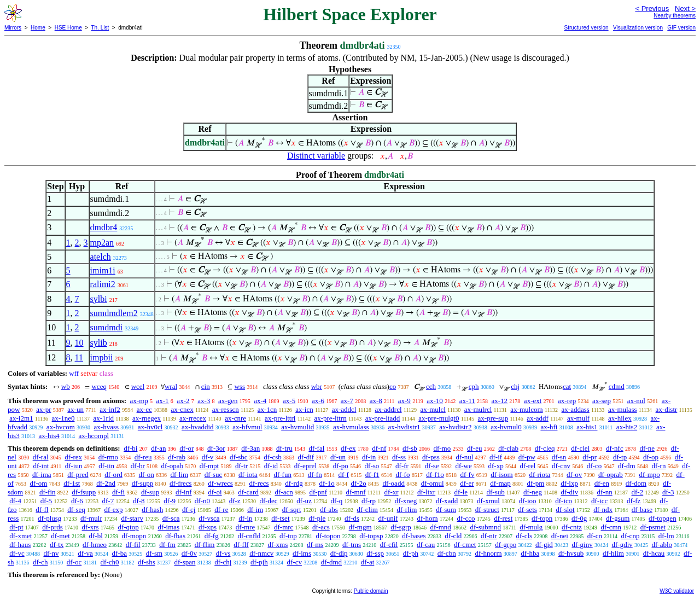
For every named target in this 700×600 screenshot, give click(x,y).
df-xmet (21, 536)
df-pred (78, 474)
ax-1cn (267, 409)
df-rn (658, 466)
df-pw (527, 457)
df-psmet (653, 527)
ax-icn (304, 409)
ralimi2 (103, 284)
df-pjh (259, 562)
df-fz (634, 501)
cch (431, 386)
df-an (158, 448)
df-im (255, 509)
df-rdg (294, 483)
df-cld (453, 536)
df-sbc (239, 457)
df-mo (442, 448)
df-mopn (134, 536)
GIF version (681, 28)
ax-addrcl (388, 409)
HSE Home (68, 28)
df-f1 (372, 474)
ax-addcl (344, 409)
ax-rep (567, 401)
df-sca (171, 518)
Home (38, 28)
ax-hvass (107, 427)
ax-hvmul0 (506, 427)
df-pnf (319, 492)
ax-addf (538, 418)
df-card (248, 492)
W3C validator (677, 591)
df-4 (15, 501)
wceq (99, 386)
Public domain (371, 591)
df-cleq (545, 448)
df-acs (321, 527)
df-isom (501, 474)
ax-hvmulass (351, 427)
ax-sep (602, 401)
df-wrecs (220, 483)
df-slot (565, 509)
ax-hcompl (94, 436)
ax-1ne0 (63, 418)
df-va (85, 553)
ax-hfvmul (247, 427)
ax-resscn (226, 409)
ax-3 (204, 401)
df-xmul (488, 501)
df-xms (278, 544)
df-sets (527, 509)
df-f (343, 474)
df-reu (143, 457)
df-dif (306, 457)
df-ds (352, 518)
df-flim (205, 544)
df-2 (638, 492)
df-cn (595, 536)
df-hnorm (488, 553)
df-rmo (108, 457)
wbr (317, 386)
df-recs (259, 483)
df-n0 (202, 501)
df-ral (41, 457)
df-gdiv (622, 544)
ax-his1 (587, 427)
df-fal (316, 448)
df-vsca (209, 518)
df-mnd (441, 527)
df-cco (466, 518)
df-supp (143, 483)
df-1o (327, 483)
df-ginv (582, 544)
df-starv (132, 518)
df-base (642, 509)
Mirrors (13, 28)
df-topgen (663, 518)
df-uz (304, 501)
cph (474, 386)
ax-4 (260, 401)
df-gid (544, 544)
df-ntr (489, 536)
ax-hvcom (61, 427)
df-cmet (465, 544)
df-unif (388, 518)
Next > (685, 8)
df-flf (241, 544)
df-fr (402, 466)
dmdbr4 (104, 227)
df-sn (559, 457)
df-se (432, 466)
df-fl (42, 509)
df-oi (215, 492)
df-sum (446, 509)
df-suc (214, 474)
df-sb (410, 448)
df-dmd (331, 562)
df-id (271, 466)
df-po (341, 466)
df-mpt (209, 466)
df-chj (223, 562)
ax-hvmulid (297, 427)
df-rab (177, 457)
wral (171, 386)
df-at (368, 562)
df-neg (533, 492)
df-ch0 (110, 562)
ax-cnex (182, 409)
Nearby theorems (675, 16)
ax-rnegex (147, 418)
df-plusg (49, 518)
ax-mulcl (433, 409)
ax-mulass (623, 409)
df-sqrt (292, 509)
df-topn (542, 518)
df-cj (189, 509)
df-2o (359, 483)
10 (79, 343)
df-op (651, 457)
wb (66, 386)
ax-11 (467, 401)
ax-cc (144, 409)
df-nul (464, 457)
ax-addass (576, 409)
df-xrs (91, 527)
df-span (185, 562)
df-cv (294, 562)
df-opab (172, 466)
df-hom (427, 518)
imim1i (103, 270)
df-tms (352, 544)
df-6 (77, 501)
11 (79, 357)
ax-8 (376, 401)
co (393, 386)
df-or (186, 448)
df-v (208, 457)
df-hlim (613, 553)
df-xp (495, 466)
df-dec (268, 501)
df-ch (40, 562)
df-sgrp (401, 527)
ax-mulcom (526, 409)
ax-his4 (49, 436)
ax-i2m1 (21, 418)
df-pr (590, 457)
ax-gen (228, 401)
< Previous (652, 8)
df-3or (216, 448)
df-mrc (284, 527)
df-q (337, 501)
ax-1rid (103, 418)
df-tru (284, 448)
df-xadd (447, 501)
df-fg (212, 536)
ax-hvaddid (197, 427)
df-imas (168, 527)
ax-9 (404, 401)
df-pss (431, 457)
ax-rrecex (193, 418)
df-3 (668, 492)
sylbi (99, 299)
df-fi (118, 492)
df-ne (647, 448)
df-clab (508, 448)
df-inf (184, 492)
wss (240, 386)
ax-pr (43, 409)
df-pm (536, 483)
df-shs (147, 562)
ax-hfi (549, 427)
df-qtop (128, 527)
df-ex (348, 448)
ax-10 (435, 401)
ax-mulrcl (478, 409)
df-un (338, 457)
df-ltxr (426, 492)
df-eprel (305, 466)
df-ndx (603, 509)
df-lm (666, 536)
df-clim (367, 509)
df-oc (74, 562)
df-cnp (630, 536)
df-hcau (654, 553)
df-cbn (447, 553)
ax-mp (139, 401)
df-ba (119, 553)
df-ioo (528, 501)
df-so (372, 466)
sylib (99, 343)
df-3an (250, 448)
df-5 (46, 501)
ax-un (75, 409)
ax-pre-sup (493, 418)
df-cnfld (249, 536)
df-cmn (611, 527)
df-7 (108, 501)
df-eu (474, 448)
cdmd (617, 386)
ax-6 (318, 401)
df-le (461, 492)
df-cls (524, 536)
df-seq (76, 509)
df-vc (17, 553)
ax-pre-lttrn (330, 418)
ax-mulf (578, 418)
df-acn (284, 492)
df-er (467, 483)
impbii (102, 357)
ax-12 (500, 401)
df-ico (564, 501)
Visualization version (638, 28)
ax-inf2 (110, 409)
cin (206, 386)
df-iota (248, 474)
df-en (602, 483)
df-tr (241, 466)
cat (567, 386)
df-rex (73, 457)
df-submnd (486, 527)
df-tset (280, 518)
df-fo (402, 474)
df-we (463, 466)
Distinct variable (316, 156)
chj (515, 386)
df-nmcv (261, 553)
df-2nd (106, 483)
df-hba (530, 553)
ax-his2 (627, 427)
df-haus (20, 544)
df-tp (620, 457)
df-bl (96, 536)
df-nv (51, 553)
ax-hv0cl (150, 427)
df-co (594, 466)
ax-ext (533, 401)
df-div (569, 492)
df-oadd (393, 483)
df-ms (315, 544)
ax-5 (289, 401)
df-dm (627, 466)
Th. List (100, 28)
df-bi (130, 448)
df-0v (189, 553)
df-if (496, 457)
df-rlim (407, 509)
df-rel (527, 466)
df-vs (223, 553)
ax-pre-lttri (280, 418)
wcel (138, 386)
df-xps (208, 527)
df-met (60, 536)
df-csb (273, 457)
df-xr (392, 492)
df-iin (106, 466)
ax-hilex (620, 418)
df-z (235, 501)
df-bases (414, 536)
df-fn (315, 474)
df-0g (579, 518)
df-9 (170, 501)
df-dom (636, 483)
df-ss (399, 457)
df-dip (339, 553)
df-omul (433, 483)
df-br (138, 466)
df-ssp (375, 553)
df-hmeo (95, 544)
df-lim (180, 474)
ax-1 (163, 401)
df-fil (133, 544)
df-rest (503, 518)
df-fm (167, 544)
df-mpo (650, 474)
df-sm (154, 553)
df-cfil (389, 544)
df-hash (152, 509)
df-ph (411, 553)
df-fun (282, 474)
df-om (39, 483)
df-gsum (618, 518)
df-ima (42, 474)
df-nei (560, 536)
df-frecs (180, 483)
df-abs (329, 509)
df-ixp (569, 483)
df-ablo (662, 544)
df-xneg (406, 501)
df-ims (302, 553)
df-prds (52, 527)
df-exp (113, 509)
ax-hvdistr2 (455, 427)
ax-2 (183, 401)
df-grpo (506, 544)
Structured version (586, 28)
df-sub (495, 492)
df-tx (57, 544)
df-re (221, 509)
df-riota (539, 474)
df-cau (426, 544)
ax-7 (347, 401)
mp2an (102, 243)
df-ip (245, 518)
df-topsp (371, 536)
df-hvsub (571, 553)
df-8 (139, 501)
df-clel (580, 448)
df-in (369, 457)
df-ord (113, 474)
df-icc (599, 501)
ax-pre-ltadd (383, 418)
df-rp (369, 501)
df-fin (48, 492)
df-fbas (175, 536)
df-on (147, 474)
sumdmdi (107, 327)
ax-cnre (235, 418)
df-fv (467, 474)
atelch (101, 257)
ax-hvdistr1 (404, 427)
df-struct (487, 509)
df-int (41, 466)
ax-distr (667, 409)
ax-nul (636, 401)
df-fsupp (84, 492)
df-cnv (561, 466)
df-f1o (435, 474)
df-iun (74, 466)
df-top (288, 536)
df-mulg (531, 527)
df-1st (72, 483)
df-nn (605, 492)
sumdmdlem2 (114, 313)
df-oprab (611, 474)
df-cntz (572, 527)
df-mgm (360, 527)
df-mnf (355, 492)
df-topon (328, 536)
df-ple (317, 518)
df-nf (379, 448)
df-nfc (615, 448)
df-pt (16, 527)
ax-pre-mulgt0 (439, 418)
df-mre (245, 527)
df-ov (574, 474)
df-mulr (91, 518)
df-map (500, 483)
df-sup (150, 492)
